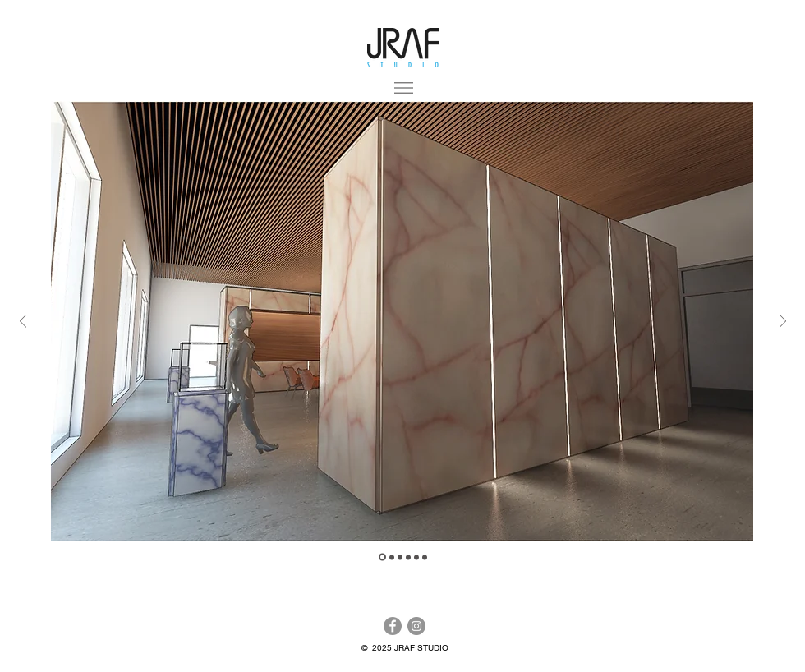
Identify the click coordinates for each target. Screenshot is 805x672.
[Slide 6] (425, 557)
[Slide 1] (392, 557)
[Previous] (23, 322)
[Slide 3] (400, 557)
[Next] (783, 322)
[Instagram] (416, 626)
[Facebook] (393, 626)
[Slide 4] (408, 557)
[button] (404, 88)
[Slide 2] (382, 557)
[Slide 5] (416, 557)
